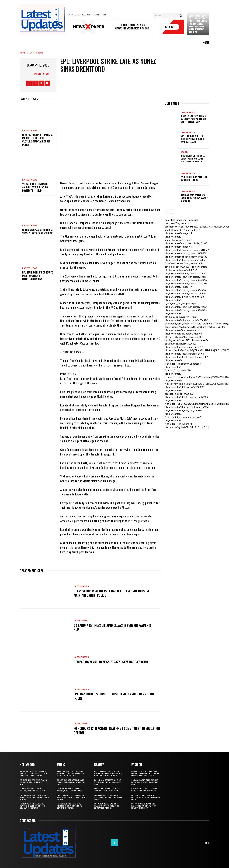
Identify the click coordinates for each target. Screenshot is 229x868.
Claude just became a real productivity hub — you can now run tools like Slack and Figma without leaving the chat (198, 24)
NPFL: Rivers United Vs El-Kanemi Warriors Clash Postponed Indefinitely (193, 158)
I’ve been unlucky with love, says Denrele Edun (194, 178)
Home (23, 52)
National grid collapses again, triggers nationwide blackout (194, 198)
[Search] (180, 16)
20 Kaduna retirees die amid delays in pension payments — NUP (35, 187)
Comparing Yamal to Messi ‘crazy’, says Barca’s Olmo (38, 232)
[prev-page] (167, 212)
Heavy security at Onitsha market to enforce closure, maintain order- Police (37, 140)
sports (185, 152)
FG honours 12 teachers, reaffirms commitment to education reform (110, 731)
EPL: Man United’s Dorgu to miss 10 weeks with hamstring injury (38, 276)
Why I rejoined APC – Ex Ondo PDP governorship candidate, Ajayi (192, 139)
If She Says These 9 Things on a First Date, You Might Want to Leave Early (193, 119)
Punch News (42, 74)
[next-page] (172, 212)
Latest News (36, 52)
